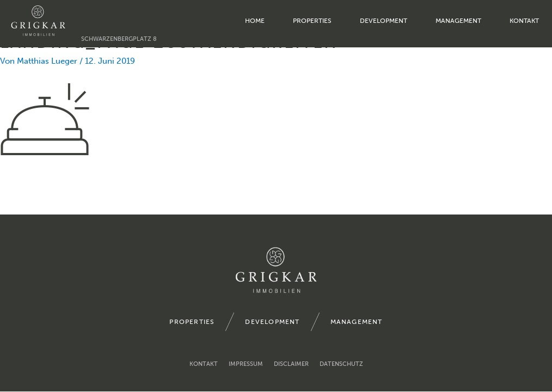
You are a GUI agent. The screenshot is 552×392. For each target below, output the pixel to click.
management (458, 21)
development (384, 21)
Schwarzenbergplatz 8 (119, 39)
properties (312, 21)
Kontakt (524, 21)
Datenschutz (341, 364)
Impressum (246, 364)
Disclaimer (291, 364)
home (255, 21)
